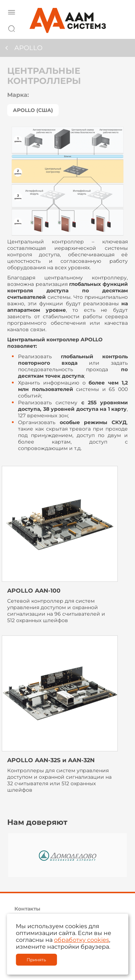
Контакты (27, 909)
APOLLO (28, 48)
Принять (36, 960)
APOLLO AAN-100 (34, 591)
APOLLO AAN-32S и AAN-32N (51, 760)
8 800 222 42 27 (120, 27)
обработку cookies (82, 940)
